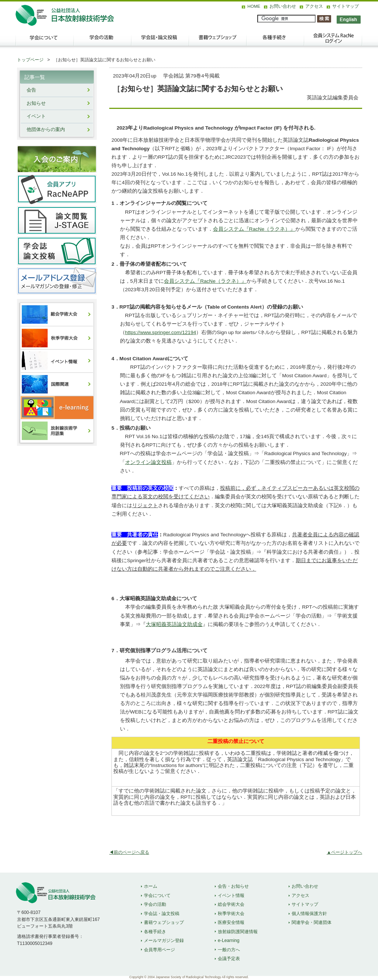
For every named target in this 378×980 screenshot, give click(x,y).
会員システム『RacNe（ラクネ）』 (254, 229)
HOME (254, 6)
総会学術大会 (231, 904)
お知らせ (36, 103)
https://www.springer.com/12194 (161, 332)
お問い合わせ (283, 6)
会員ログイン (333, 41)
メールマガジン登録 (164, 941)
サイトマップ (346, 6)
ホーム (151, 886)
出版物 (218, 41)
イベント (36, 116)
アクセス (314, 6)
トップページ (30, 60)
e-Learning (229, 941)
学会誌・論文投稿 (160, 41)
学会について (44, 41)
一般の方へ (229, 950)
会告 (31, 90)
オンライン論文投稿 (148, 462)
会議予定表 (229, 959)
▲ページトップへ (344, 852)
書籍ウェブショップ (164, 922)
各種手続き (275, 41)
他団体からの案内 (46, 130)
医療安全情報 (231, 922)
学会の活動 (103, 41)
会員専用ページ (159, 950)
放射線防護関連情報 (238, 932)
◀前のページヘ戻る (129, 852)
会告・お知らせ (233, 886)
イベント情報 (231, 895)
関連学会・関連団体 (312, 922)
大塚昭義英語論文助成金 (174, 624)
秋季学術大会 (231, 914)
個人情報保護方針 (309, 914)
